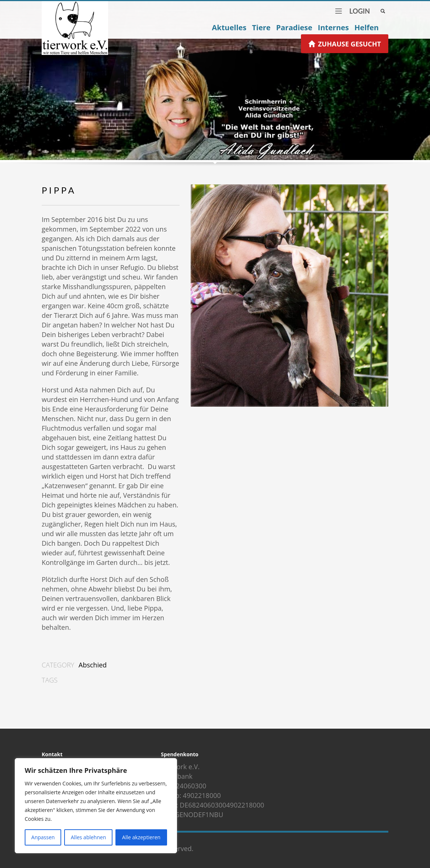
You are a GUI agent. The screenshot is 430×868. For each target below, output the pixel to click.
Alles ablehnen (88, 837)
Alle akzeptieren (141, 837)
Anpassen (43, 837)
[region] (96, 806)
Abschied (93, 665)
